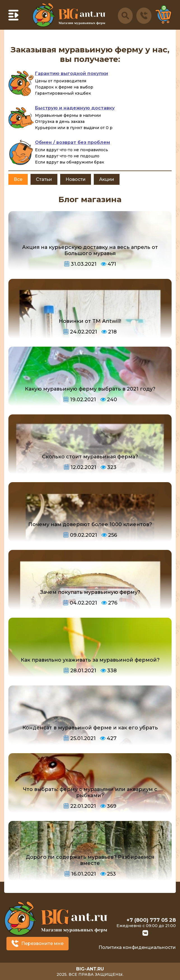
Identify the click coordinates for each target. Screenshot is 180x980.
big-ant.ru (90, 969)
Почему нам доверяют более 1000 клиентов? (90, 524)
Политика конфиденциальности (137, 947)
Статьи (44, 179)
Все (18, 179)
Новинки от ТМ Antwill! (90, 321)
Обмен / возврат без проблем (73, 142)
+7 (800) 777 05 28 (151, 920)
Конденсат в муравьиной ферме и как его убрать (90, 728)
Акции (107, 179)
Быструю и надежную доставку (75, 108)
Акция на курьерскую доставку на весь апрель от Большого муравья (90, 250)
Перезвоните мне (42, 943)
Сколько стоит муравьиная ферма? (90, 457)
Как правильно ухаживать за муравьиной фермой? (90, 660)
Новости (76, 179)
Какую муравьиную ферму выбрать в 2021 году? (90, 389)
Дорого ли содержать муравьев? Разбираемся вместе (90, 860)
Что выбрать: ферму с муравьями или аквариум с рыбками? (90, 792)
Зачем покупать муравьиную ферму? (90, 592)
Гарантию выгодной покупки (72, 73)
